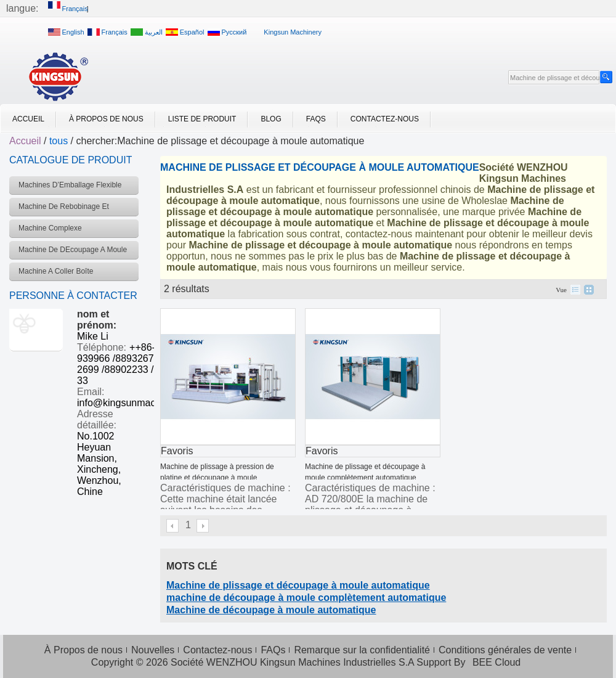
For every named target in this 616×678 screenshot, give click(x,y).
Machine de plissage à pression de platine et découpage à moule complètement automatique (217, 478)
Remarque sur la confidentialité (362, 650)
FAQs (316, 119)
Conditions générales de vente (505, 650)
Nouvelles (153, 650)
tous (59, 141)
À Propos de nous (106, 119)
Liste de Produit (202, 119)
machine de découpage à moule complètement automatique (306, 598)
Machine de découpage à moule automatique (271, 610)
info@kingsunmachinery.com (140, 403)
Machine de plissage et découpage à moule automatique (298, 585)
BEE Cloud (496, 662)
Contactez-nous (385, 119)
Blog (271, 119)
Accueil (28, 119)
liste (575, 290)
